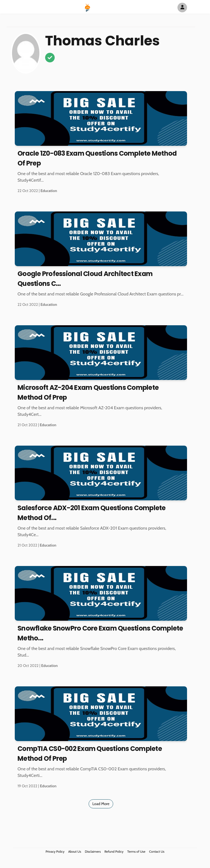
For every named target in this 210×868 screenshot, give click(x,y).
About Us (75, 851)
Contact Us (157, 851)
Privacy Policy (55, 851)
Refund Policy (114, 851)
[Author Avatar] (182, 8)
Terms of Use (136, 851)
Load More (101, 804)
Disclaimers (93, 851)
